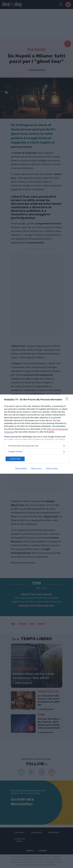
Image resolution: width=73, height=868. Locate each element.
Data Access (36, 469)
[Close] (68, 400)
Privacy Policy (52, 469)
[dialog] (36, 434)
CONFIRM (15, 459)
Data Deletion (21, 469)
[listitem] (36, 446)
